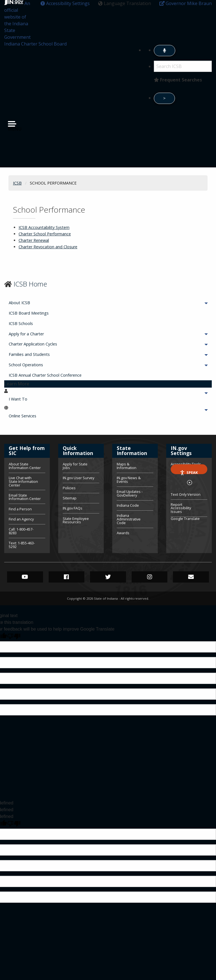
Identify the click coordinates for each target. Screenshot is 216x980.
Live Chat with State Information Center (23, 481)
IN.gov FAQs (73, 508)
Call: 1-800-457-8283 (21, 531)
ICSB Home (30, 284)
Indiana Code (128, 505)
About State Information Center (25, 466)
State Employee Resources (76, 520)
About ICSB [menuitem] (35, 303)
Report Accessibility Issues (181, 508)
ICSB (17, 183)
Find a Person (20, 509)
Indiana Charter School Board (35, 44)
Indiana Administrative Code (129, 519)
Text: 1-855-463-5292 (22, 544)
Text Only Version (186, 494)
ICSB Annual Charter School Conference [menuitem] (45, 375)
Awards (123, 533)
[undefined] (14, 824)
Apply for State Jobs (75, 466)
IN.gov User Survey (78, 478)
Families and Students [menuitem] (45, 354)
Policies (69, 488)
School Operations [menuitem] (41, 365)
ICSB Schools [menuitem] (21, 323)
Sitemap (70, 498)
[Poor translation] (14, 636)
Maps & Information (127, 466)
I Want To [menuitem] (34, 399)
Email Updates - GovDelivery (130, 493)
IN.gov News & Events (129, 480)
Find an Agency (21, 519)
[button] (65, 3)
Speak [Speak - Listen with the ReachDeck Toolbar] (189, 472)
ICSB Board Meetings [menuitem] (29, 313)
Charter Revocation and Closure (48, 247)
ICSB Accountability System (44, 227)
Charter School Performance (45, 234)
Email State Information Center (25, 497)
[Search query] (183, 66)
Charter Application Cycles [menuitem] (49, 344)
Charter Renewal (34, 240)
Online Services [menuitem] (38, 416)
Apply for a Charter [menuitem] (42, 334)
